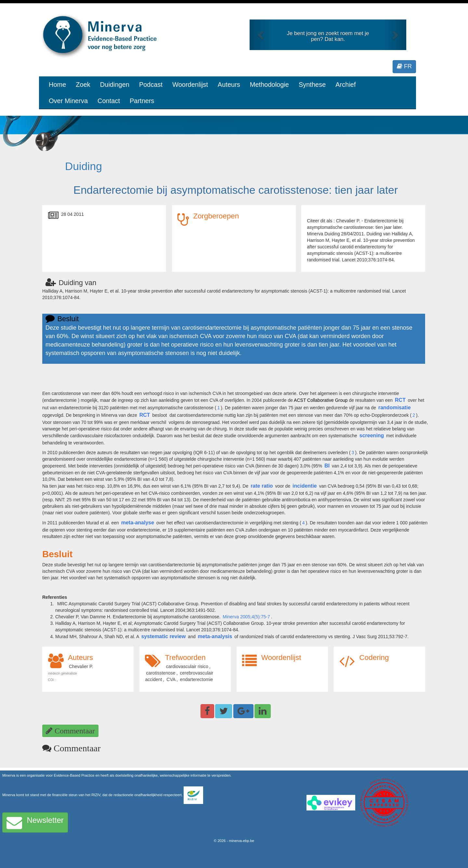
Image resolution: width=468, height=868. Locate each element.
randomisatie (395, 408)
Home (57, 85)
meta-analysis (215, 636)
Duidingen (115, 85)
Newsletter (35, 822)
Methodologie (269, 85)
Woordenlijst (190, 85)
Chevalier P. (81, 666)
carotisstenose (161, 673)
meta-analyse (138, 523)
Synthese (312, 85)
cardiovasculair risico (187, 666)
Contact (109, 101)
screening (372, 435)
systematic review (163, 636)
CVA (171, 679)
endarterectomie (196, 679)
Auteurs (229, 85)
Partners (142, 101)
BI (327, 466)
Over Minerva (68, 101)
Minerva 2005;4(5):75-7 (246, 617)
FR (404, 66)
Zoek (83, 85)
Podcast (151, 85)
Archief (345, 85)
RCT (400, 400)
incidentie (305, 486)
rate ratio (262, 486)
